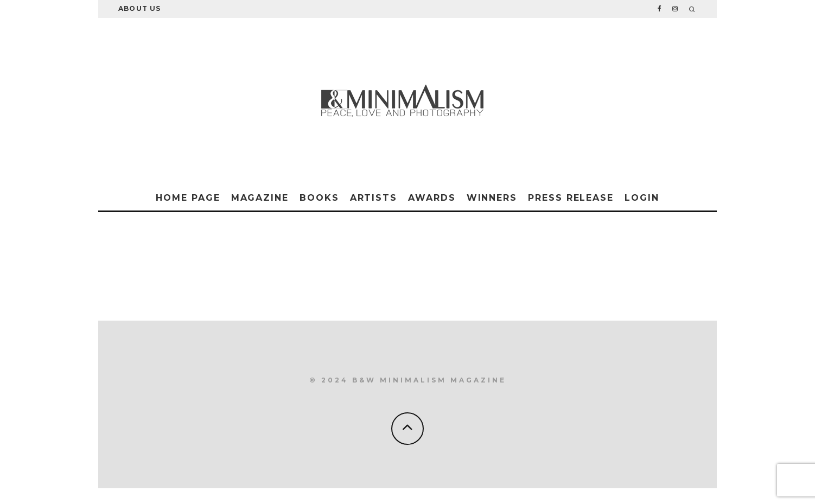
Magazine (260, 198)
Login (642, 198)
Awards (432, 198)
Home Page (188, 198)
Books (319, 198)
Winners (492, 198)
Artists (374, 198)
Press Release (571, 198)
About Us (140, 8)
